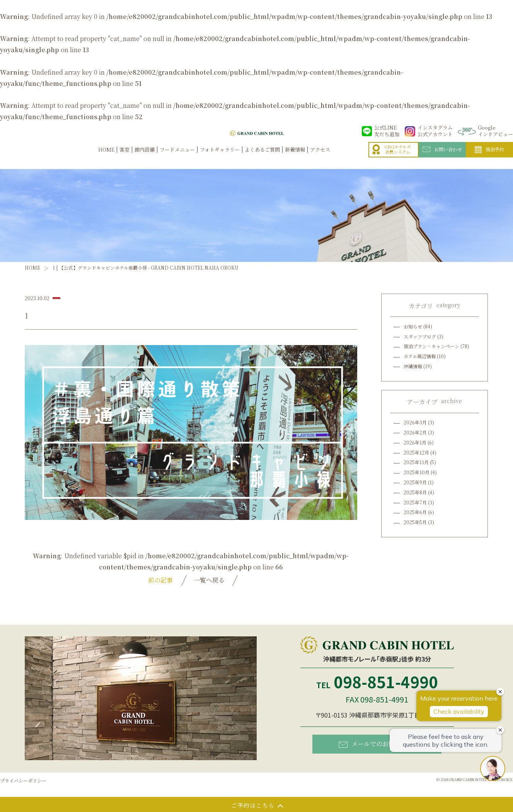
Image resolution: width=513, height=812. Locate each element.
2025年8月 (415, 492)
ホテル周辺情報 (420, 356)
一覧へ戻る (209, 580)
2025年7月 (415, 502)
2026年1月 (415, 442)
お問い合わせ (442, 157)
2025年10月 (417, 472)
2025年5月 (415, 522)
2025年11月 (416, 462)
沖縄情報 (413, 366)
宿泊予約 (489, 158)
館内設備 (145, 158)
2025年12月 (416, 452)
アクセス (320, 158)
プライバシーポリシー (23, 780)
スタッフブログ (420, 336)
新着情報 (295, 158)
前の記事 (160, 580)
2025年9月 (415, 482)
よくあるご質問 (262, 158)
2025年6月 (415, 512)
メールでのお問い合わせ (379, 744)
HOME (106, 158)
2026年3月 (415, 422)
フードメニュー (177, 158)
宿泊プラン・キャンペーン (431, 346)
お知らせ (413, 326)
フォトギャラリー (220, 158)
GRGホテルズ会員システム (392, 158)
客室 (124, 158)
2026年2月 (415, 432)
